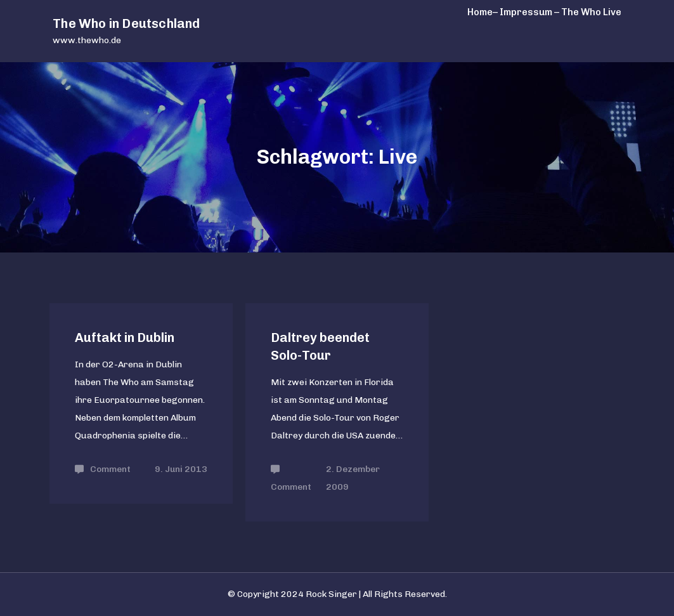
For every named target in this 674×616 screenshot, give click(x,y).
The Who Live (591, 12)
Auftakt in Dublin (125, 337)
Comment (110, 469)
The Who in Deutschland (126, 23)
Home (480, 12)
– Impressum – (526, 12)
